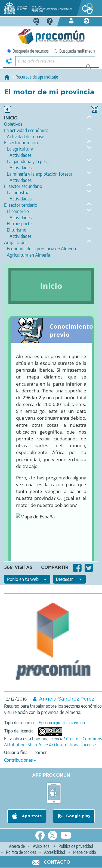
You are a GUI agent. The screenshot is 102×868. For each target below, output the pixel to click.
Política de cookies (21, 852)
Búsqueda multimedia (75, 51)
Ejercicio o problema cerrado (62, 723)
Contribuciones (18, 760)
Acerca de (17, 846)
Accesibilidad (55, 852)
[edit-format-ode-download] (69, 579)
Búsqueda (92, 69)
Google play (78, 816)
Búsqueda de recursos (28, 51)
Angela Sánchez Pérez (67, 699)
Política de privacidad (76, 846)
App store (31, 816)
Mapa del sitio (85, 852)
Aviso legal (42, 846)
